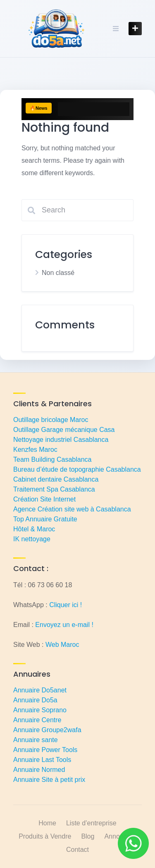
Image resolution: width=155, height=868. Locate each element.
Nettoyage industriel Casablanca (61, 440)
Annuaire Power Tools (45, 750)
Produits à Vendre (45, 836)
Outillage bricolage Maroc (51, 420)
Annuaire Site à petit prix (49, 780)
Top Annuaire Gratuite (45, 519)
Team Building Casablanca (52, 459)
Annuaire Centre (37, 720)
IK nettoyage (32, 539)
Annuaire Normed (39, 770)
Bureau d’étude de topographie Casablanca (77, 469)
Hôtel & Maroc (34, 529)
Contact (77, 850)
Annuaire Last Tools (42, 760)
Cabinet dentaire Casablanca (56, 479)
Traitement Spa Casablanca (54, 489)
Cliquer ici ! (66, 605)
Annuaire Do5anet (40, 690)
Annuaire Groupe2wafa (47, 730)
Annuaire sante (36, 740)
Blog (88, 836)
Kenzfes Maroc (35, 450)
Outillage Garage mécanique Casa (64, 430)
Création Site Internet (44, 499)
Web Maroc (62, 645)
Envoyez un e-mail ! (64, 625)
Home (47, 823)
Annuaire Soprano (40, 710)
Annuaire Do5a (35, 700)
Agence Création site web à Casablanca (72, 509)
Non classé (58, 273)
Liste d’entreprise (91, 823)
